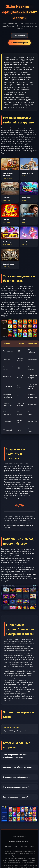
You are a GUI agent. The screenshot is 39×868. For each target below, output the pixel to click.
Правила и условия (12, 846)
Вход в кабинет (19, 36)
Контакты (24, 846)
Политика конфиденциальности (19, 841)
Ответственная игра (19, 836)
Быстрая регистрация (20, 43)
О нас (32, 846)
